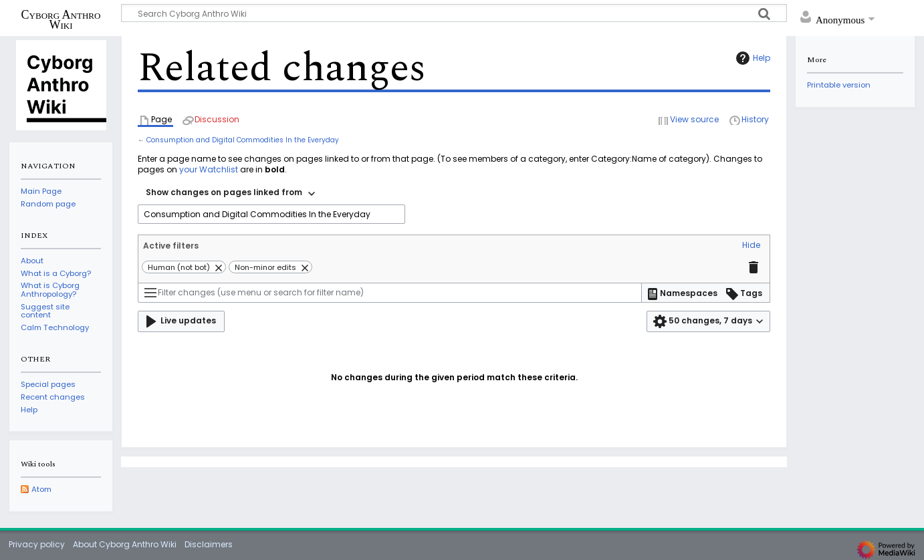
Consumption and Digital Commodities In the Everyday (243, 140)
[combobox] (230, 194)
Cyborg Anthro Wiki (61, 19)
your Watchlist (209, 169)
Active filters (171, 246)
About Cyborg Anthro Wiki (125, 544)
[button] (751, 246)
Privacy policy (37, 544)
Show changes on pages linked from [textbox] (224, 192)
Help (752, 58)
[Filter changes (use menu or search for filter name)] (390, 293)
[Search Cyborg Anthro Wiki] (454, 13)
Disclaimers (209, 544)
